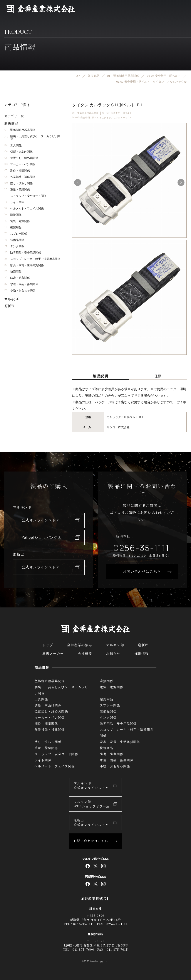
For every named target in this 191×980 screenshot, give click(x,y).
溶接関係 (13, 215)
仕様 (158, 376)
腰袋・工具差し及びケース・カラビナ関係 (32, 138)
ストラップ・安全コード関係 (25, 196)
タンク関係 (14, 246)
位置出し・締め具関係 (21, 158)
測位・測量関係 (17, 171)
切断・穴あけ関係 (18, 152)
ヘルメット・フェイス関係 (24, 208)
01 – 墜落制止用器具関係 (85, 113)
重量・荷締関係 (17, 190)
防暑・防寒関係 (17, 278)
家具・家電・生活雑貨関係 (24, 265)
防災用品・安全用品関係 (23, 253)
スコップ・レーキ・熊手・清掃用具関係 (32, 259)
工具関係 (13, 145)
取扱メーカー (53, 653)
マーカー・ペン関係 (20, 164)
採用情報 (142, 653)
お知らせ (113, 653)
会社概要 (85, 653)
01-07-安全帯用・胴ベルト (117, 113)
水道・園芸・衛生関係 (21, 284)
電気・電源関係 (17, 221)
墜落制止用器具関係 (20, 130)
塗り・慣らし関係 (18, 183)
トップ (48, 645)
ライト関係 (14, 202)
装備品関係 (14, 240)
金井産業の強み (80, 645)
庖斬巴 (9, 306)
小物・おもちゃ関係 (20, 290)
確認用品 (13, 227)
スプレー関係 (16, 234)
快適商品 (13, 272)
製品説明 (101, 376)
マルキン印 (12, 299)
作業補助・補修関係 (20, 177)
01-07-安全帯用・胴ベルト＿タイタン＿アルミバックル (102, 118)
